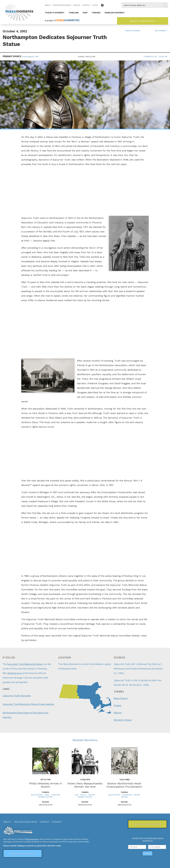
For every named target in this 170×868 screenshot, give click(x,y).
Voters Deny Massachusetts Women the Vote (85, 785)
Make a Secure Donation (23, 853)
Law (76, 795)
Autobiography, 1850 (30, 56)
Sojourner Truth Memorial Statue (25, 664)
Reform (118, 713)
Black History (121, 698)
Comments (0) (150, 57)
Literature (56, 795)
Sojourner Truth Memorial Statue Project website (28, 704)
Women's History (123, 720)
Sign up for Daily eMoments (143, 21)
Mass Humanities (32, 839)
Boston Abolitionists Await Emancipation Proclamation (124, 785)
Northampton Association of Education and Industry (25, 715)
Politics (83, 795)
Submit (147, 853)
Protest (118, 705)
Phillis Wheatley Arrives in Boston (46, 785)
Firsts (47, 795)
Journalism (127, 795)
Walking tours (15, 673)
